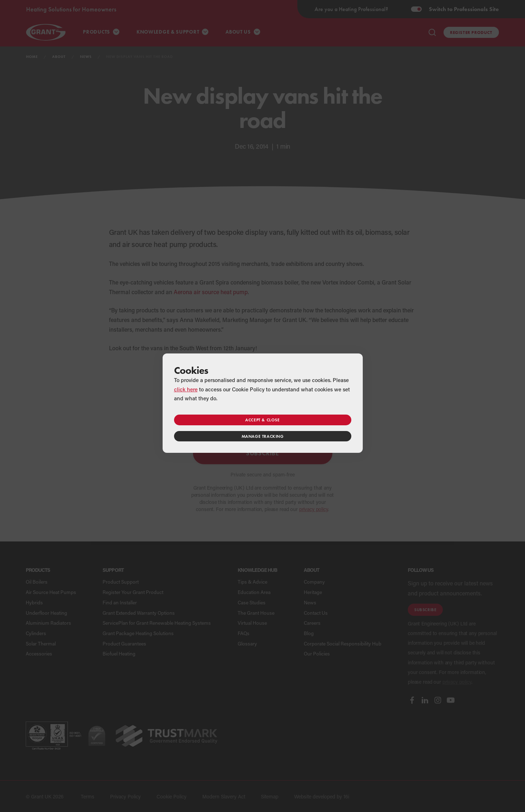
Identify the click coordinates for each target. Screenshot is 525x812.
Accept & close (262, 420)
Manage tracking (263, 436)
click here (186, 389)
